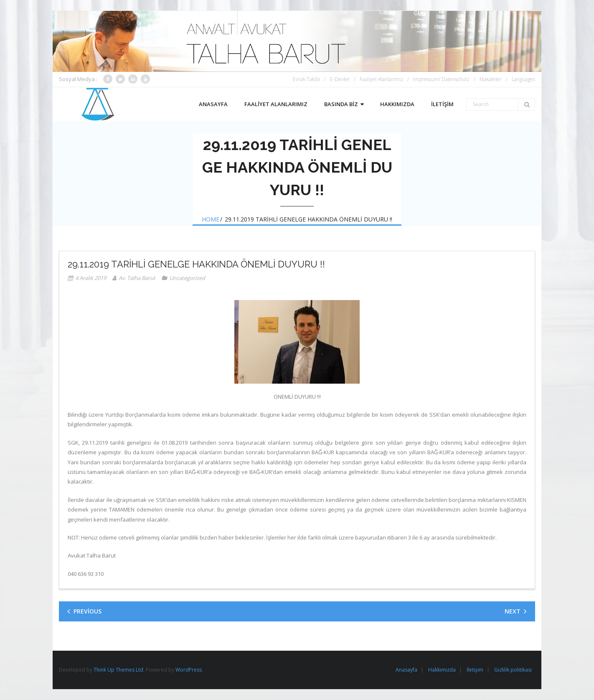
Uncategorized (187, 278)
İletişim (475, 670)
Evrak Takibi (306, 79)
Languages (523, 79)
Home (211, 219)
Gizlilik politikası (513, 670)
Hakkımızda (442, 670)
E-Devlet (340, 79)
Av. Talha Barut (137, 278)
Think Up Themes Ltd (118, 670)
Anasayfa (406, 670)
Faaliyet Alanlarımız (381, 79)
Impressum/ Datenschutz (441, 79)
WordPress (189, 670)
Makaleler (491, 79)
